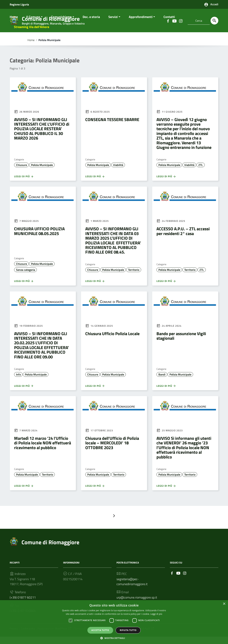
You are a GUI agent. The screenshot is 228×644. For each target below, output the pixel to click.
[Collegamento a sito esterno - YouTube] (178, 580)
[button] (114, 638)
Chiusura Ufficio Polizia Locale (112, 341)
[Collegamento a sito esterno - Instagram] (185, 580)
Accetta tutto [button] (100, 630)
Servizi (113, 24)
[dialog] (114, 622)
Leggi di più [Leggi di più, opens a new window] (156, 614)
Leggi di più (24, 184)
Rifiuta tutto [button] (128, 630)
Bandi (162, 382)
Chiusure (21, 172)
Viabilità (118, 172)
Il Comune (33, 24)
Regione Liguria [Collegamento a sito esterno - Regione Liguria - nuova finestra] (19, 4)
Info (18, 382)
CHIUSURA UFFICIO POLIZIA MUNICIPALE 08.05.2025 (39, 238)
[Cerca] (214, 21)
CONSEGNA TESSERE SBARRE (112, 127)
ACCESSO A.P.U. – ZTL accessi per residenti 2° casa (183, 238)
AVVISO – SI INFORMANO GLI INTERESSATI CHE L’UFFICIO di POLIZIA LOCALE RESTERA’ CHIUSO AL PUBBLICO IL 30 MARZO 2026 (42, 136)
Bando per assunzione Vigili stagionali (181, 343)
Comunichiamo (61, 24)
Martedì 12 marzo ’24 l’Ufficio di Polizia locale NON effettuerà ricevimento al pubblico (43, 450)
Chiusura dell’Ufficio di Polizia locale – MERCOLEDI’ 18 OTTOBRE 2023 (112, 450)
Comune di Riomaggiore (50, 549)
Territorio (134, 277)
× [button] (224, 604)
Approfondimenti (141, 24)
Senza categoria (26, 277)
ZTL (201, 172)
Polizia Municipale (42, 172)
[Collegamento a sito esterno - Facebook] (172, 580)
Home (14, 24)
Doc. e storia (91, 24)
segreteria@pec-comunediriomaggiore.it (132, 589)
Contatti (169, 24)
